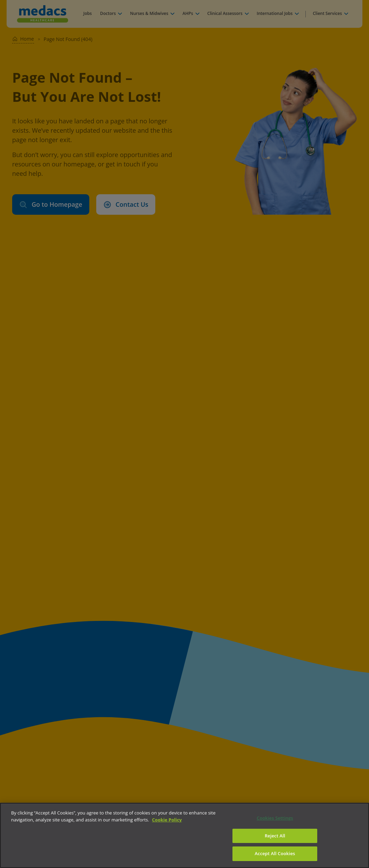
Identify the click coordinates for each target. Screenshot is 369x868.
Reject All (275, 836)
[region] (184, 835)
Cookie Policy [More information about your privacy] (167, 820)
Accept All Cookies (275, 853)
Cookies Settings (275, 818)
